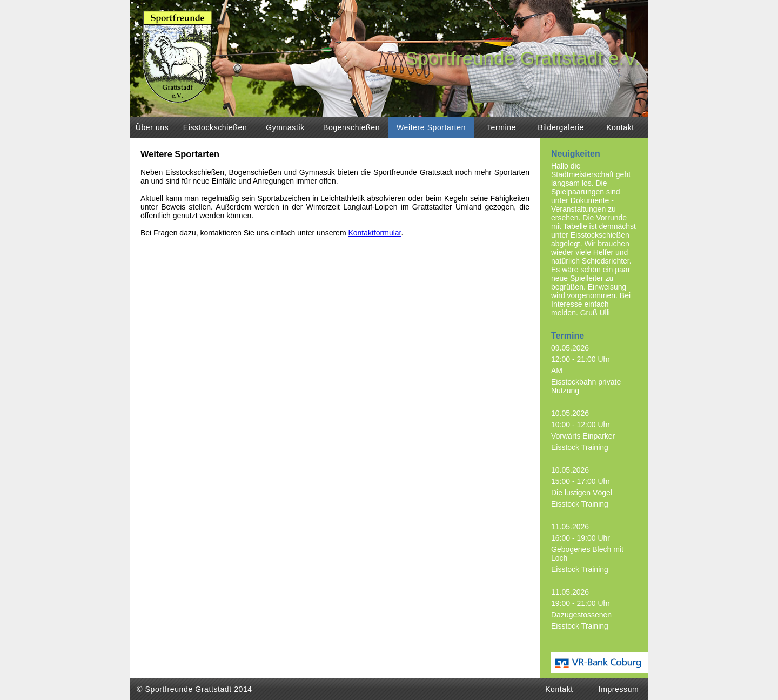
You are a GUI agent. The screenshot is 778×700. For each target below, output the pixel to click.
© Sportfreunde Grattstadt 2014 (194, 689)
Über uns (152, 127)
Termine (501, 127)
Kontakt (620, 127)
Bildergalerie (561, 127)
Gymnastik (285, 127)
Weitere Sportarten (431, 127)
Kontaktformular (374, 233)
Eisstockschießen (215, 127)
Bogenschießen (351, 127)
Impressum (619, 689)
